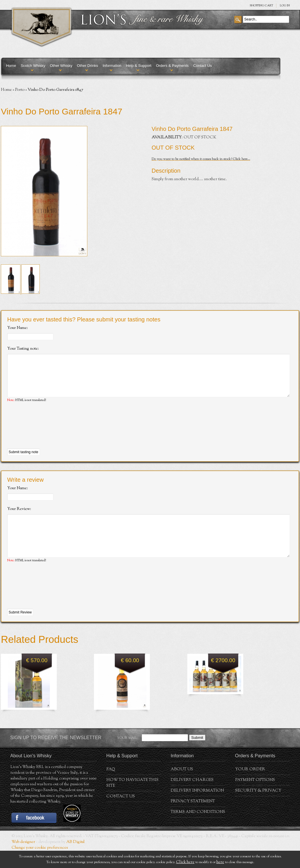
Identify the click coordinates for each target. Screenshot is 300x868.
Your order (250, 787)
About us (182, 787)
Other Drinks (87, 66)
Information (112, 66)
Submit (197, 755)
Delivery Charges (192, 797)
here (220, 862)
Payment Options (255, 797)
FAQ (111, 787)
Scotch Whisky (33, 66)
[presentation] (51, 434)
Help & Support (139, 66)
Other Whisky (61, 66)
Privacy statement (193, 819)
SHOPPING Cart (261, 6)
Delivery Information (197, 808)
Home (11, 66)
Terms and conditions (198, 829)
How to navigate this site (132, 800)
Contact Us (203, 66)
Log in (285, 6)
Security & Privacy (258, 808)
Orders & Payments (172, 66)
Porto (20, 90)
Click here (185, 862)
